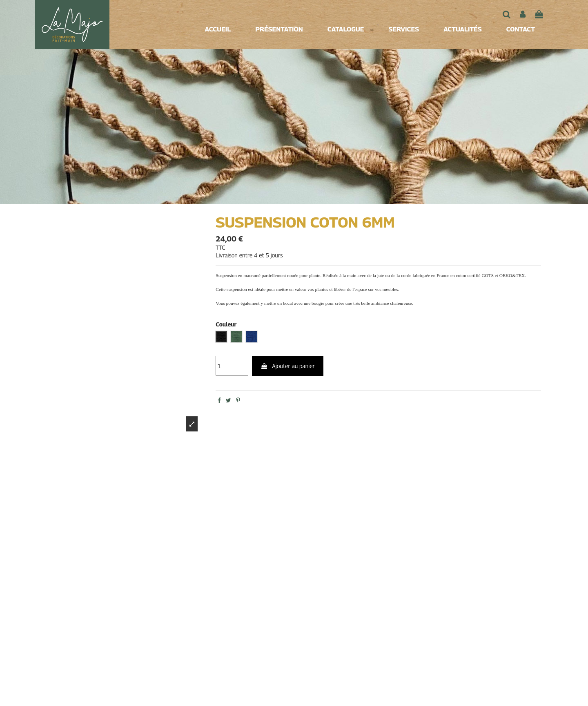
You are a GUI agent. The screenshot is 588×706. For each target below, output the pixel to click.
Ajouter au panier (288, 366)
